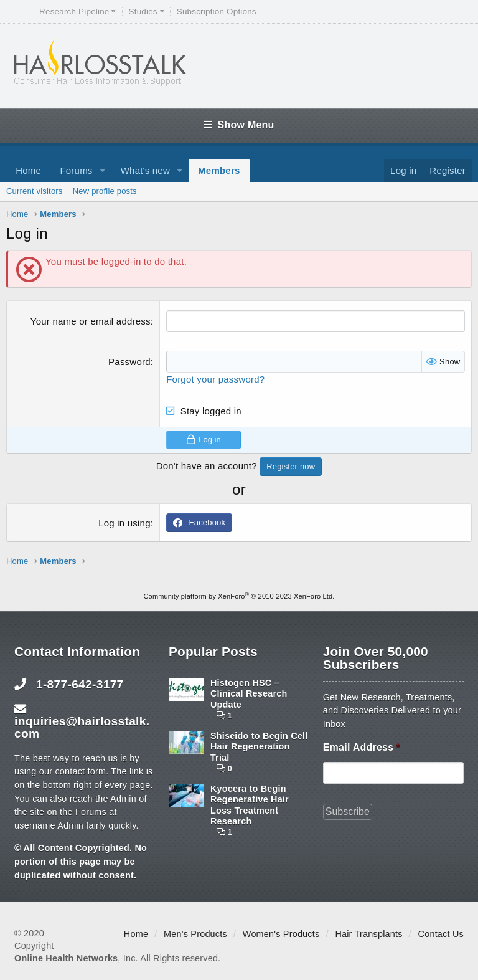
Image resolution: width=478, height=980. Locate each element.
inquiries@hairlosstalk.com (82, 727)
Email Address (362, 747)
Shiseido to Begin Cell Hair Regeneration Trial (259, 747)
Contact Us (441, 934)
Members (219, 170)
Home (28, 170)
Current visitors (35, 191)
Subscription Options (217, 12)
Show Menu (239, 125)
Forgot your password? (215, 379)
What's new (145, 170)
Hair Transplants (368, 934)
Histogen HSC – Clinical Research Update (249, 694)
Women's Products (281, 934)
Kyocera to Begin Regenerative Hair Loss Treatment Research (250, 805)
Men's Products (195, 934)
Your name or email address (91, 321)
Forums (76, 170)
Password (129, 362)
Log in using (124, 523)
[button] (102, 170)
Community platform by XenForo (239, 596)
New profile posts (105, 191)
